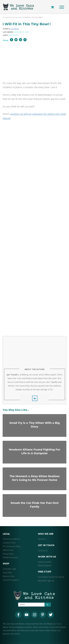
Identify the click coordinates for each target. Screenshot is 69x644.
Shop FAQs (7, 567)
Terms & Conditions (11, 533)
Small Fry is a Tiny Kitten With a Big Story (34, 420)
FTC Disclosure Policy (12, 541)
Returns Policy (9, 570)
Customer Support (11, 574)
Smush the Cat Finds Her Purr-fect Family (34, 500)
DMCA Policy (8, 544)
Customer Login (10, 563)
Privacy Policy (8, 548)
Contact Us (43, 545)
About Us (42, 533)
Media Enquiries (45, 560)
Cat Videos (15, 29)
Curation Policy (9, 537)
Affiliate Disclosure (11, 552)
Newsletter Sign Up (46, 575)
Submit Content (45, 556)
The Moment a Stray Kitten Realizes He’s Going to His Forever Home (34, 473)
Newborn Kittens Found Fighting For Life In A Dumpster (34, 446)
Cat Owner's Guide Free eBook (51, 571)
